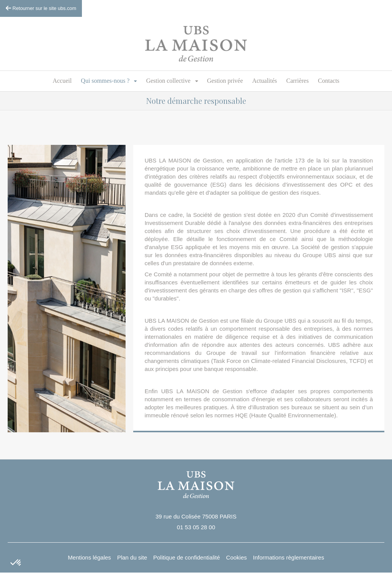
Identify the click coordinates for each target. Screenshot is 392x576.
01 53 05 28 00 (196, 527)
